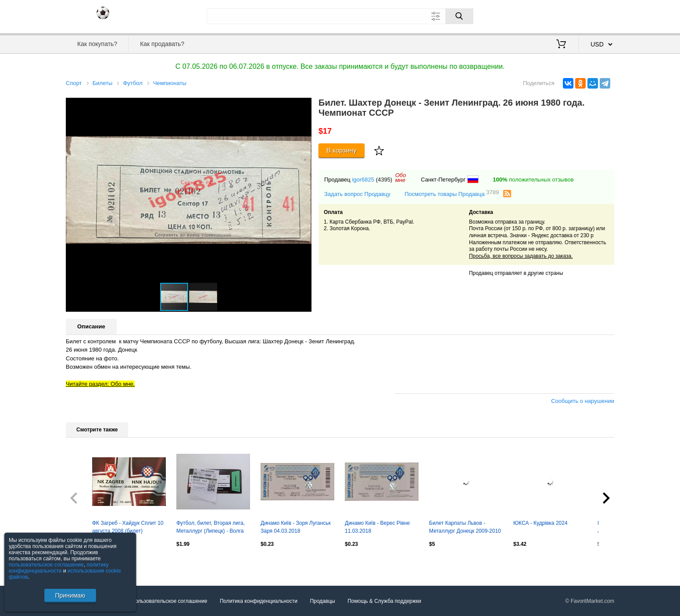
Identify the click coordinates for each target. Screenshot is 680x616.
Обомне (401, 178)
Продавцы (322, 601)
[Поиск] (459, 16)
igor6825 (363, 180)
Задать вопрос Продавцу (357, 194)
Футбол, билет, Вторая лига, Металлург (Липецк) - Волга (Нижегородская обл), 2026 (211, 528)
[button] (304, 106)
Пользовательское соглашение (170, 601)
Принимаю (70, 595)
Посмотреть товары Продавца (452, 194)
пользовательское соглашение (46, 565)
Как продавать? (162, 44)
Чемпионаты (170, 83)
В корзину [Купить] (342, 150)
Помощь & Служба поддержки (384, 601)
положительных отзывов (533, 180)
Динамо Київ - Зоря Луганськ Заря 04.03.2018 (296, 527)
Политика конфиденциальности (259, 601)
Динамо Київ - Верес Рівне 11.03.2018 (377, 527)
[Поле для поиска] (340, 16)
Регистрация (596, 15)
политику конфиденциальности (59, 568)
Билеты (102, 83)
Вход (563, 15)
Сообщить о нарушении (583, 401)
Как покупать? (97, 44)
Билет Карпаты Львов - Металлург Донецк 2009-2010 (465, 527)
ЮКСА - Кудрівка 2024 (540, 523)
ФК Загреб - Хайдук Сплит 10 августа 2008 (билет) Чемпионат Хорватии (128, 528)
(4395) (384, 180)
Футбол (132, 83)
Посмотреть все (85, 563)
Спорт (74, 83)
